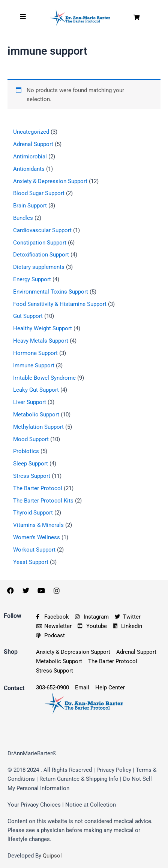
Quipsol (52, 856)
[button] (136, 18)
